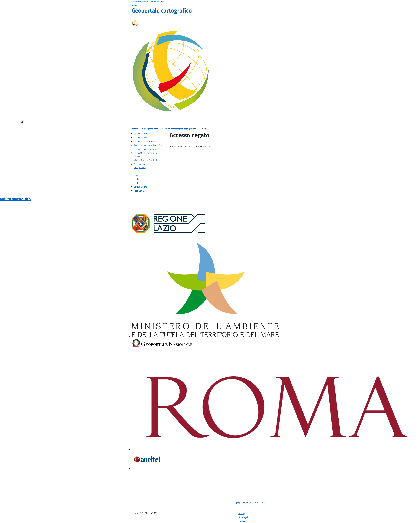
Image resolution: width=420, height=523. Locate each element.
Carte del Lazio (141, 137)
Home (135, 129)
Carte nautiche (141, 187)
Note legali (243, 517)
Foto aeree (139, 191)
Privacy (242, 513)
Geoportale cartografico (162, 10)
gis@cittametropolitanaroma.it (250, 502)
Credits (242, 521)
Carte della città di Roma (145, 141)
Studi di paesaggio (142, 134)
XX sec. (139, 183)
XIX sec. (139, 179)
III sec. (139, 171)
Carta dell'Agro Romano (145, 149)
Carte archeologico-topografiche (181, 129)
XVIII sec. (140, 175)
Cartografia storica (151, 129)
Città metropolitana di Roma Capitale (149, 2)
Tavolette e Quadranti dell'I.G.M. (148, 145)
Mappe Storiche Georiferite (146, 160)
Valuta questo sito (15, 199)
